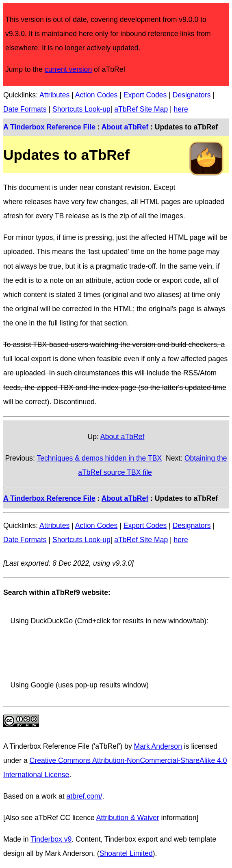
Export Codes (145, 95)
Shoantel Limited (126, 853)
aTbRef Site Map (141, 109)
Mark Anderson (158, 746)
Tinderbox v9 (51, 839)
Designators (192, 95)
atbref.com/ (85, 796)
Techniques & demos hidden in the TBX (99, 458)
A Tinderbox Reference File (49, 127)
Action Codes (96, 95)
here (181, 109)
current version (68, 69)
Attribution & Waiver (128, 818)
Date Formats (25, 109)
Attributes (54, 95)
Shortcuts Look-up (81, 109)
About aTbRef (125, 127)
